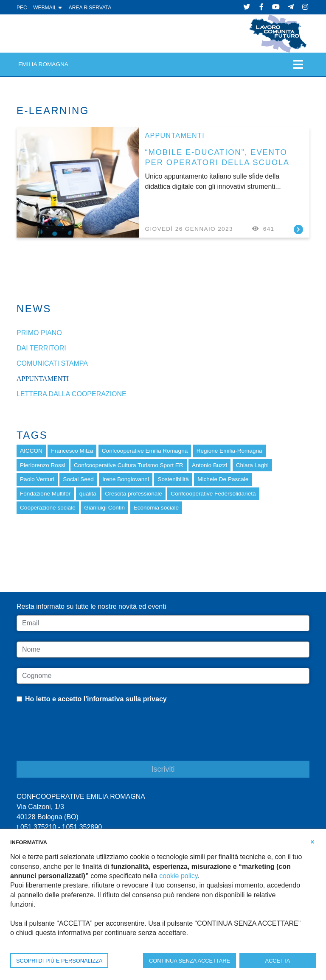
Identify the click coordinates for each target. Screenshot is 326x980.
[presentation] (81, 739)
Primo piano (39, 333)
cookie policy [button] (178, 876)
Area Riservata (90, 8)
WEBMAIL (48, 8)
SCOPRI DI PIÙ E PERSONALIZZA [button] (59, 961)
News (34, 309)
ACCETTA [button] (278, 961)
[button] (312, 842)
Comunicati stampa (52, 363)
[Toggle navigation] (298, 64)
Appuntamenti (175, 136)
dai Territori (41, 348)
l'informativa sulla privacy (125, 699)
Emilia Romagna (43, 64)
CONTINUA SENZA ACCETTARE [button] (190, 961)
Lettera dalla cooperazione (72, 394)
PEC (22, 8)
